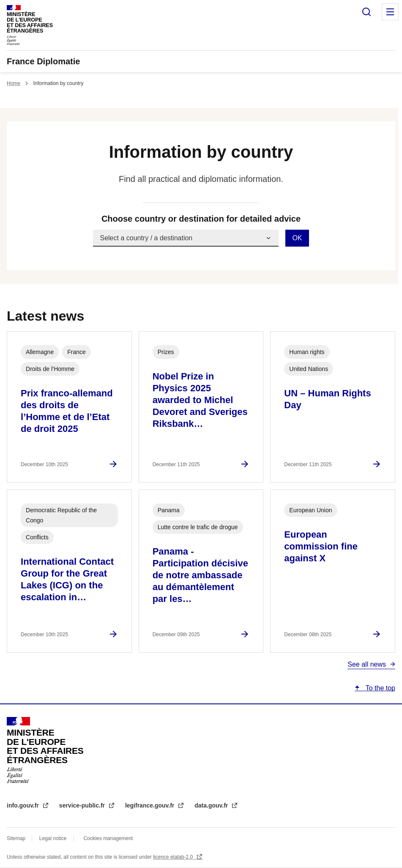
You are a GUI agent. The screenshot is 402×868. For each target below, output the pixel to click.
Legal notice (53, 838)
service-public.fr (83, 805)
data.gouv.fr (212, 805)
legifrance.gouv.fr (150, 805)
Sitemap (17, 838)
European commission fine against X (321, 546)
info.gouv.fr (24, 805)
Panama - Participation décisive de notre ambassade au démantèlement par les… (200, 575)
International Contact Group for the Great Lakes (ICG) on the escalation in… (67, 579)
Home (14, 83)
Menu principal (390, 12)
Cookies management (108, 838)
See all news (367, 664)
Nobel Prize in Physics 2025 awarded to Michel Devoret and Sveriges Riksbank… (200, 400)
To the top (380, 688)
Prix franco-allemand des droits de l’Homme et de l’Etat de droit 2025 (67, 411)
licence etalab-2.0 (174, 857)
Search (366, 12)
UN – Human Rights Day (327, 399)
